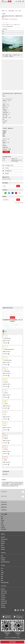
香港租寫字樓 (4, 591)
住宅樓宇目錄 (4, 504)
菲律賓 (2, 521)
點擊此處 (13, 318)
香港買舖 (3, 605)
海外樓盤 (3, 560)
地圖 (3, 31)
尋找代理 (3, 547)
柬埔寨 (2, 572)
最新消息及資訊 (4, 539)
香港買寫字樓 (4, 601)
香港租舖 (3, 595)
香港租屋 (3, 589)
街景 (3, 34)
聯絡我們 (3, 543)
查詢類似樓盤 (12, 642)
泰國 (2, 523)
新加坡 (2, 525)
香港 (2, 517)
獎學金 (2, 545)
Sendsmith (21, 203)
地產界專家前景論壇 (5, 562)
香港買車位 (3, 607)
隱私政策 (18, 638)
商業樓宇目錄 (4, 507)
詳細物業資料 (5, 29)
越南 (2, 519)
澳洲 (2, 576)
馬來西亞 (3, 527)
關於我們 (3, 537)
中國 (2, 568)
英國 (2, 578)
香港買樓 (3, 599)
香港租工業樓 (4, 593)
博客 (2, 556)
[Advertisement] (12, 74)
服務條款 (15, 638)
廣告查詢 (3, 541)
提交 (18, 186)
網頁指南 (3, 549)
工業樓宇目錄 (4, 510)
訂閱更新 (6, 152)
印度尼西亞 (3, 529)
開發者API (3, 558)
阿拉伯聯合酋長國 (5, 583)
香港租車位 (3, 597)
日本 (2, 570)
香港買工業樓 (4, 603)
